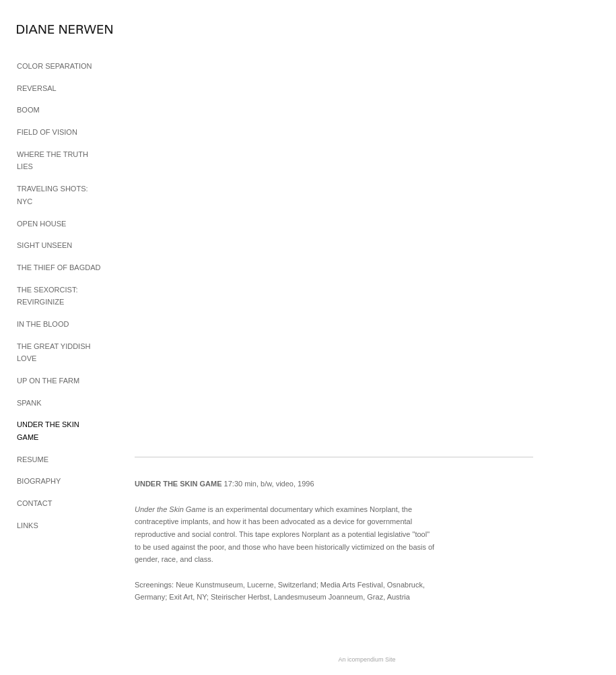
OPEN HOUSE (41, 224)
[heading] (50, 30)
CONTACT (34, 503)
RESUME (33, 459)
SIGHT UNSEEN (44, 245)
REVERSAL (37, 88)
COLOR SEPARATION (54, 66)
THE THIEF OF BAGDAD (59, 267)
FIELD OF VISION (47, 132)
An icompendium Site (367, 660)
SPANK (29, 403)
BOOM (28, 110)
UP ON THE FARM (48, 381)
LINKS (28, 525)
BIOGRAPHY (39, 481)
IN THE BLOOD (43, 324)
